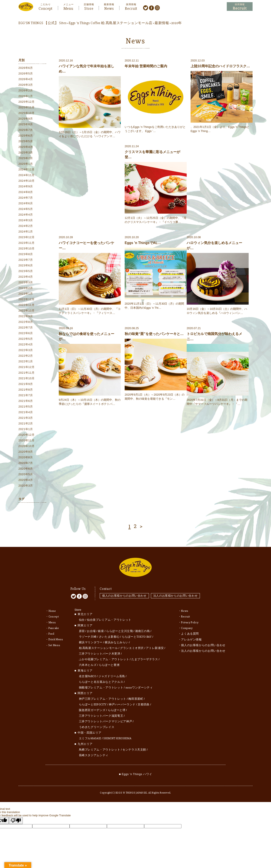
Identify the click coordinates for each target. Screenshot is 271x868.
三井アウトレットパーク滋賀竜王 (101, 714)
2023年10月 (27, 249)
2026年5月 (26, 74)
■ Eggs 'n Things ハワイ (135, 772)
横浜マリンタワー (91, 641)
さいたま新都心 (109, 635)
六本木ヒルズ (88, 663)
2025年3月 (26, 153)
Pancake (54, 626)
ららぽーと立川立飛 (120, 629)
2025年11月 (27, 108)
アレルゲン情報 (191, 637)
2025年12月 (27, 102)
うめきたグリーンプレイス (97, 725)
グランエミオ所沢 (132, 646)
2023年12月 (27, 237)
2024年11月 (27, 175)
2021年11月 (27, 373)
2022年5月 (26, 339)
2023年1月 (26, 294)
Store (89, 8)
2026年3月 (26, 85)
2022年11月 (27, 305)
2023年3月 (26, 283)
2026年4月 (26, 79)
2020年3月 (26, 486)
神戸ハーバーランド (122, 703)
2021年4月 (26, 412)
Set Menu (54, 643)
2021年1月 (26, 429)
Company (187, 626)
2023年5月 (26, 271)
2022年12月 (27, 300)
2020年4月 (26, 480)
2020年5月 (26, 474)
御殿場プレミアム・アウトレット (101, 686)
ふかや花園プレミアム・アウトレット (104, 658)
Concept (46, 8)
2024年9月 (26, 187)
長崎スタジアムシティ (94, 754)
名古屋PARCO (88, 675)
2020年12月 (27, 435)
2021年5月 (26, 407)
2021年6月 (26, 401)
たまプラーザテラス (145, 658)
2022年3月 (26, 350)
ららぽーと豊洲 (109, 663)
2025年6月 (26, 136)
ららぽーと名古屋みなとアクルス (101, 680)
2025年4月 (26, 147)
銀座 (101, 629)
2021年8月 (26, 390)
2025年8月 (26, 125)
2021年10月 (27, 379)
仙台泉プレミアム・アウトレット (109, 618)
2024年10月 (27, 181)
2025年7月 (26, 130)
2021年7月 (26, 395)
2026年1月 (26, 96)
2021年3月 (26, 418)
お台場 (91, 629)
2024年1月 (26, 232)
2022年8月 (26, 322)
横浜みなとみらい (117, 641)
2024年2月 (26, 226)
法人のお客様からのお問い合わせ (176, 594)
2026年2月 (26, 91)
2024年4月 (26, 215)
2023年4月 (26, 277)
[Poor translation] (16, 819)
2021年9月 (26, 384)
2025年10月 (27, 113)
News (109, 8)
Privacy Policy (190, 620)
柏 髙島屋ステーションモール (98, 646)
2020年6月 (26, 469)
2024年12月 (27, 170)
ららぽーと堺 (117, 708)
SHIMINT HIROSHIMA (117, 737)
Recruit (131, 8)
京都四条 (144, 703)
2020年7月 (26, 463)
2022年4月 (26, 345)
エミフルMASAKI (90, 737)
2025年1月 (26, 164)
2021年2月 (26, 424)
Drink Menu (56, 637)
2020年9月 (26, 452)
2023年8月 (26, 254)
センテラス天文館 (134, 748)
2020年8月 (26, 458)
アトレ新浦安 (155, 646)
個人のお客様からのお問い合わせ (124, 594)
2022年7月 (26, 328)
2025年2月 (26, 158)
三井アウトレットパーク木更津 (100, 652)
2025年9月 (26, 119)
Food (51, 632)
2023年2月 (26, 288)
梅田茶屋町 (136, 697)
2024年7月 (26, 198)
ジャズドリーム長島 (112, 675)
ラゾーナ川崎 (88, 635)
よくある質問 (190, 632)
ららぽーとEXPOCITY (93, 703)
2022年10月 (27, 311)
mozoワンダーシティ (139, 686)
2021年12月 (27, 367)
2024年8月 (26, 192)
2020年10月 (27, 446)
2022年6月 (26, 333)
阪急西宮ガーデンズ (92, 708)
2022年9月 (26, 316)
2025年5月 (26, 141)
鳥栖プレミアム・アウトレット (100, 748)
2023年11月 (27, 243)
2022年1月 (26, 362)
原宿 (82, 629)
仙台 (82, 618)
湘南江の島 (142, 629)
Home (52, 609)
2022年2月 (26, 356)
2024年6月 (26, 204)
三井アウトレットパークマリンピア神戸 (106, 720)
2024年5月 (26, 209)
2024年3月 (26, 220)
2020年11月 (27, 441)
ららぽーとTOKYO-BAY (137, 635)
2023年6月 (26, 266)
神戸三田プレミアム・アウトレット (103, 697)
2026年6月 (26, 68)
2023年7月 (26, 260)
